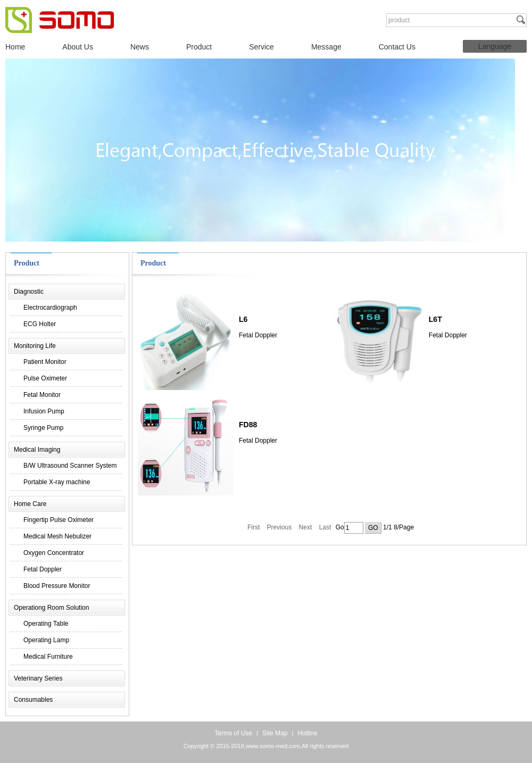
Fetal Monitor (42, 395)
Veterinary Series (38, 678)
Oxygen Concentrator (54, 553)
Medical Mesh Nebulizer (57, 536)
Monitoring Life (35, 346)
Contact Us (397, 47)
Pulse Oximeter (45, 378)
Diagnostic (29, 292)
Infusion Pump (44, 411)
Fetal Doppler (43, 569)
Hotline (307, 733)
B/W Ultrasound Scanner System (70, 466)
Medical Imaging (37, 450)
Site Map (275, 733)
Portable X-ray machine (57, 482)
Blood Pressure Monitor (57, 586)
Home (15, 47)
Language (495, 46)
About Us (78, 47)
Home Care (30, 504)
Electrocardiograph (50, 308)
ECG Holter (40, 324)
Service (261, 47)
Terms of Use (233, 733)
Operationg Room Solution (51, 608)
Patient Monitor (45, 362)
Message (326, 47)
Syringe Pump (43, 428)
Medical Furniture (48, 657)
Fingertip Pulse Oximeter (59, 520)
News (140, 47)
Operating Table (46, 624)
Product (199, 47)
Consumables (33, 700)
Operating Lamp (46, 640)
